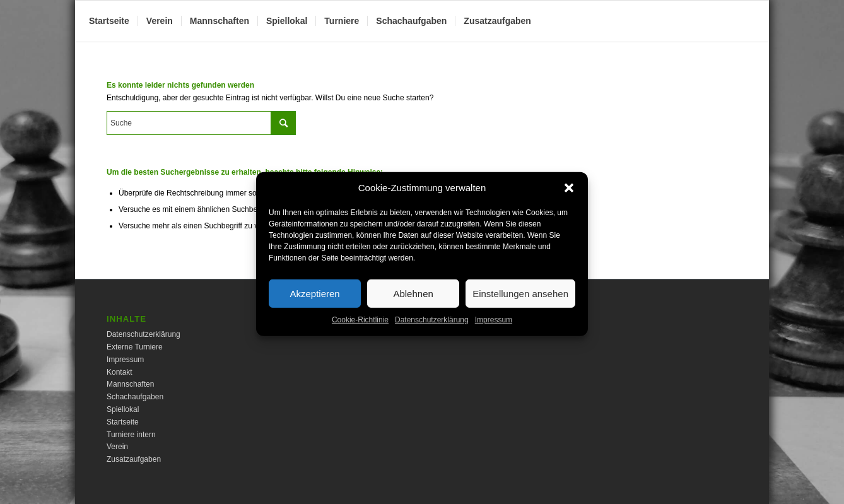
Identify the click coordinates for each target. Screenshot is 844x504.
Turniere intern (131, 435)
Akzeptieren (314, 302)
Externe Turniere (135, 347)
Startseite (123, 422)
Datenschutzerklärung (432, 329)
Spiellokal (123, 409)
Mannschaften (130, 384)
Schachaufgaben (135, 397)
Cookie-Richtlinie (360, 329)
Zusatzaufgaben (134, 459)
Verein (117, 447)
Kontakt (120, 372)
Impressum (494, 329)
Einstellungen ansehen (520, 302)
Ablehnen (413, 302)
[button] (569, 197)
